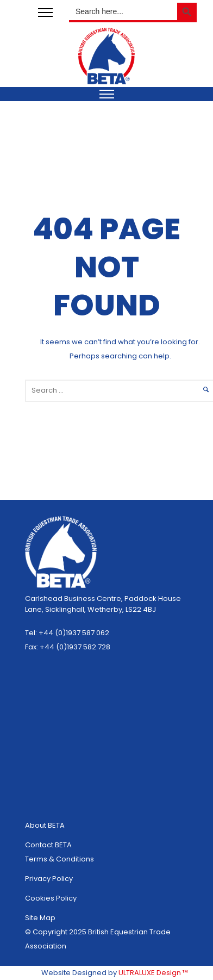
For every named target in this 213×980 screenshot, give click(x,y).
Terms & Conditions (59, 859)
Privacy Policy (49, 879)
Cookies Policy (51, 898)
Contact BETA (48, 845)
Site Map (40, 918)
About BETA (45, 825)
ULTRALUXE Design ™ (153, 973)
